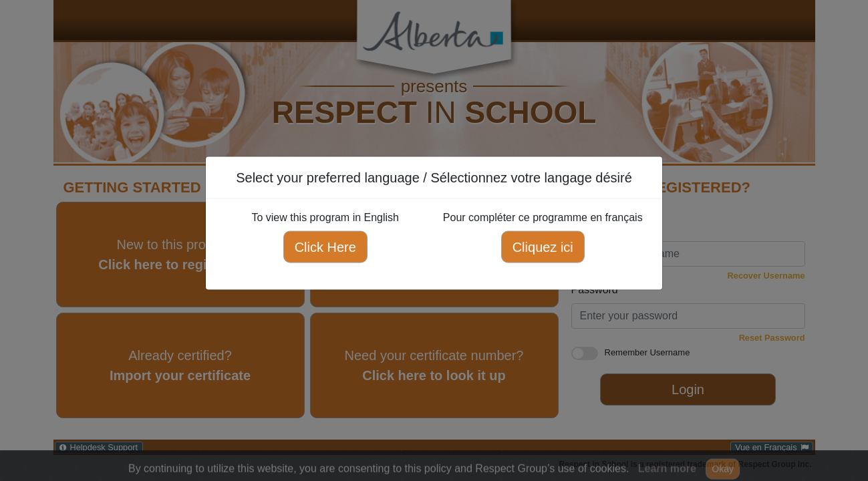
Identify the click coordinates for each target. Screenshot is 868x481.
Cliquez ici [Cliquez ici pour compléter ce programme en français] (543, 247)
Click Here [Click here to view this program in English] (325, 247)
